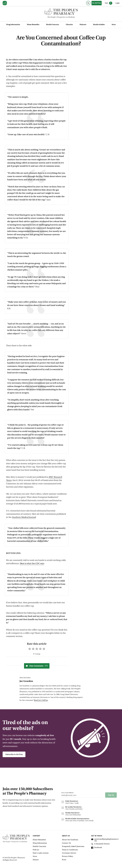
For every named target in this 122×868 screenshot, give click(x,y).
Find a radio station (41, 853)
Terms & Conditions (70, 850)
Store (114, 25)
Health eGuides (99, 25)
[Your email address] (82, 796)
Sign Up (111, 795)
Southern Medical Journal (24, 517)
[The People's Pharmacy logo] (61, 12)
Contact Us (66, 843)
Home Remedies (33, 25)
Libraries (69, 25)
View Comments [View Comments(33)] (37, 666)
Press (64, 860)
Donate (36, 860)
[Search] (88, 3)
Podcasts (83, 25)
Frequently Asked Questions (73, 847)
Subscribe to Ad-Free (14, 754)
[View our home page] (5, 3)
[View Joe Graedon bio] (52, 681)
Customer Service (69, 853)
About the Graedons (70, 840)
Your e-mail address (67, 793)
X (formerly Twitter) (101, 844)
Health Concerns (53, 25)
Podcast (36, 850)
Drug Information (13, 25)
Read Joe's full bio (41, 700)
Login (118, 3)
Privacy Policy (68, 856)
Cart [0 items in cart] (109, 3)
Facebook (97, 848)
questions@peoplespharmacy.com (105, 840)
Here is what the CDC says (32, 564)
